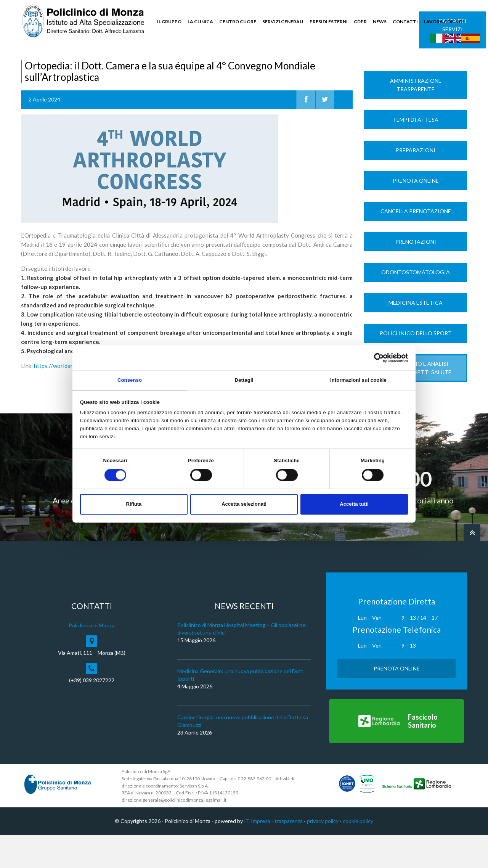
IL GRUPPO (169, 22)
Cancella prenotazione (416, 244)
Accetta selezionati (244, 505)
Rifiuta (134, 505)
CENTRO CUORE (238, 22)
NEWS (380, 22)
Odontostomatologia (416, 305)
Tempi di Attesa (416, 153)
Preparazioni (416, 183)
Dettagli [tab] (244, 380)
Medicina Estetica (416, 336)
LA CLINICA (200, 22)
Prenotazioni (416, 275)
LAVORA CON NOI (444, 22)
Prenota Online (416, 214)
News (47, 62)
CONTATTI (405, 22)
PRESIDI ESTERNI (329, 22)
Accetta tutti (354, 505)
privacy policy (323, 854)
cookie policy (358, 854)
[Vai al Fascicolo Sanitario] (396, 755)
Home (28, 62)
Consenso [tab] (130, 380)
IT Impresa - (259, 854)
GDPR (360, 22)
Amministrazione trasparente (416, 118)
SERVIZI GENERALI (283, 22)
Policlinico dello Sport (416, 366)
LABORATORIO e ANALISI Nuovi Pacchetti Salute (416, 401)
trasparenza (289, 854)
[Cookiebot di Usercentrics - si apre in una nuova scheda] (375, 357)
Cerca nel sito (444, 57)
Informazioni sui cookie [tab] (358, 380)
